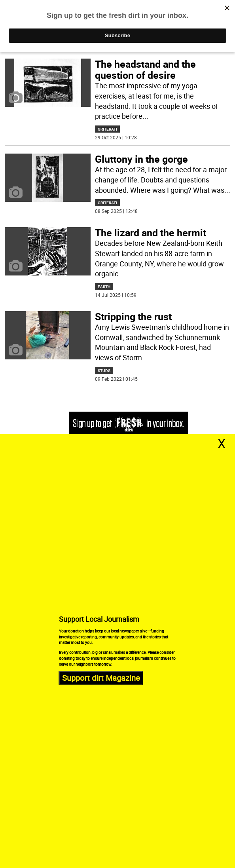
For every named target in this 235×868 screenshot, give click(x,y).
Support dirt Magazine (101, 677)
